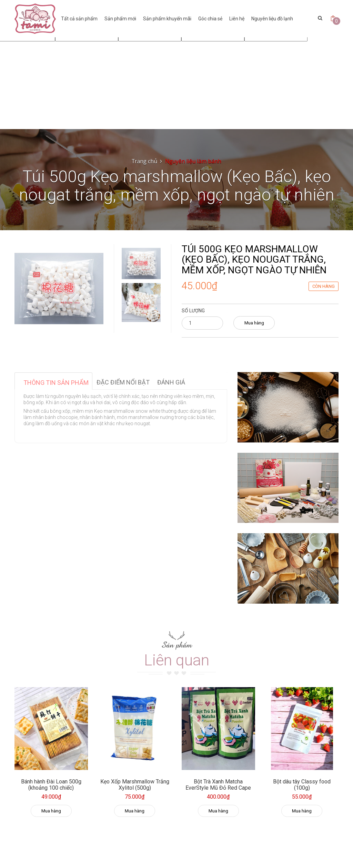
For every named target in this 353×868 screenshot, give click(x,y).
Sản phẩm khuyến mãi (167, 19)
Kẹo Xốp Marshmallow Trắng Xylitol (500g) (135, 785)
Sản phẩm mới (120, 19)
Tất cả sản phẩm (79, 19)
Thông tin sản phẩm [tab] (56, 383)
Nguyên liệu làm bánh (193, 161)
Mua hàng (254, 323)
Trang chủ (144, 161)
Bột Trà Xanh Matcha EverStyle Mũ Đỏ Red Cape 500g (218, 788)
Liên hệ (237, 19)
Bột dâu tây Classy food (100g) (302, 785)
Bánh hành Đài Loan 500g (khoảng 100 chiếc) (51, 785)
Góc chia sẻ (210, 19)
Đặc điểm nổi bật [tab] (123, 382)
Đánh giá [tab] (171, 382)
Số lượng (193, 311)
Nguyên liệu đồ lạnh (272, 19)
